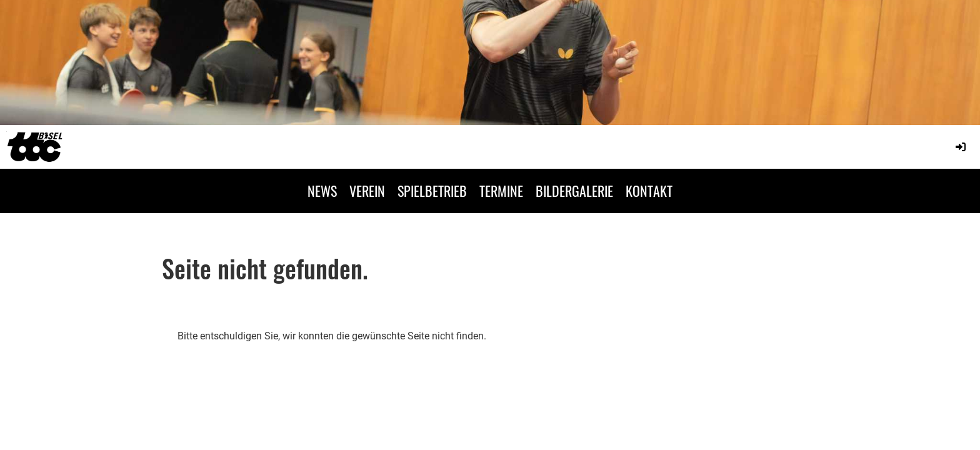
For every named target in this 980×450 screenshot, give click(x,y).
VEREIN (367, 191)
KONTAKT (649, 191)
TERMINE (501, 191)
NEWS (322, 191)
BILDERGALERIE (574, 191)
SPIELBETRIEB (432, 191)
